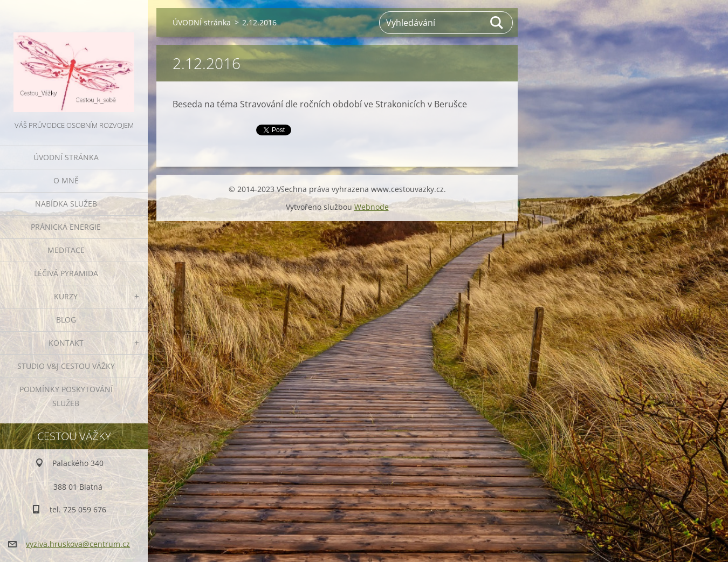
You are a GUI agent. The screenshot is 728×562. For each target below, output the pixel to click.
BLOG (66, 320)
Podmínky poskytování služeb (66, 396)
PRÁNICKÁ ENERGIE (66, 227)
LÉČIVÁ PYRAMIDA (66, 273)
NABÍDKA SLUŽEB (66, 204)
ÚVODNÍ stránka (66, 157)
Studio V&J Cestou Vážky (66, 366)
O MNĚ (66, 180)
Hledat (497, 23)
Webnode (372, 207)
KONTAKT (66, 343)
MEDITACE (66, 250)
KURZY (66, 296)
